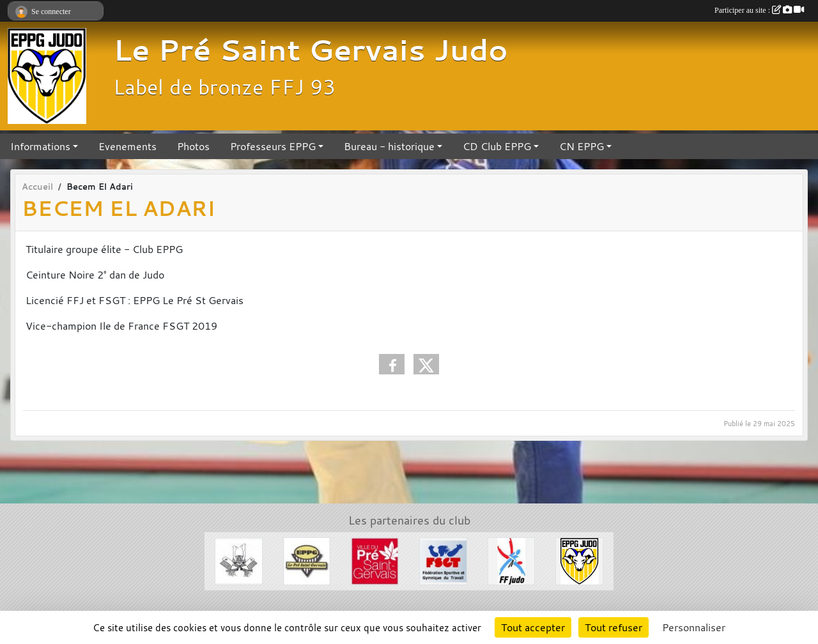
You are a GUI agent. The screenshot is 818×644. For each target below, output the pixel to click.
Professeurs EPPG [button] (273, 146)
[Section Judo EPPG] (579, 560)
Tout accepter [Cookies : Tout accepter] (533, 627)
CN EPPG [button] (582, 146)
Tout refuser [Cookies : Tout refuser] (613, 627)
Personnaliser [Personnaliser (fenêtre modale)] (694, 627)
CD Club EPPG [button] (497, 146)
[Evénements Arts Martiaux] (239, 560)
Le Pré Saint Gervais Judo (311, 50)
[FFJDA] (512, 560)
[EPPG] (307, 560)
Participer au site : (759, 10)
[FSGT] (443, 560)
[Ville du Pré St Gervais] (375, 560)
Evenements (127, 146)
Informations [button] (40, 146)
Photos (193, 146)
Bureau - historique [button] (389, 146)
